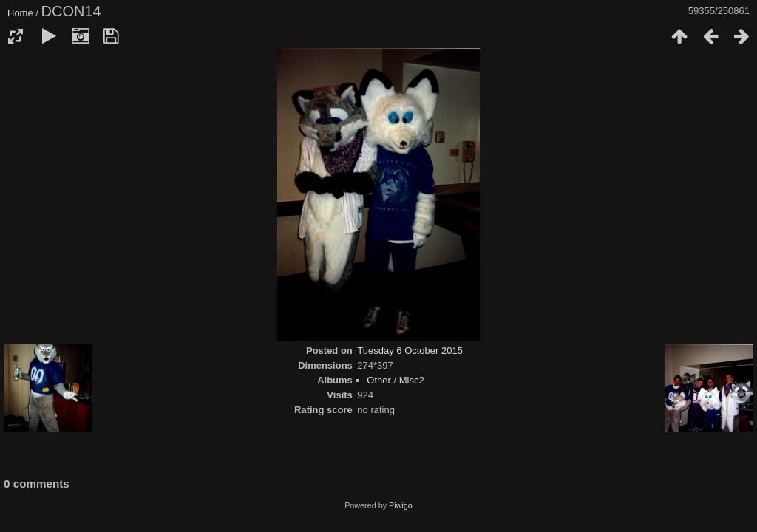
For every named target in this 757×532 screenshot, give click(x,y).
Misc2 (412, 380)
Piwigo (401, 505)
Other (379, 380)
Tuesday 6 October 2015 (410, 351)
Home (20, 13)
